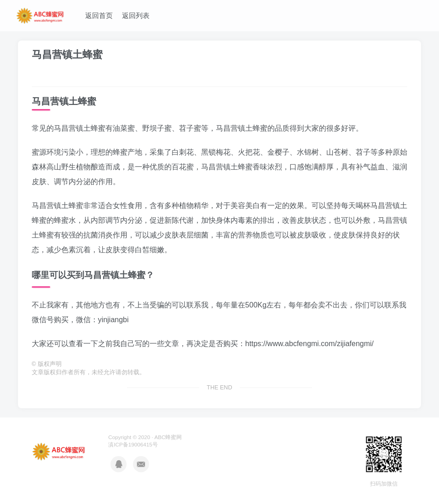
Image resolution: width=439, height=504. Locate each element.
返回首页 (99, 15)
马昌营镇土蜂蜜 (67, 55)
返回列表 (136, 15)
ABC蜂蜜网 (168, 437)
